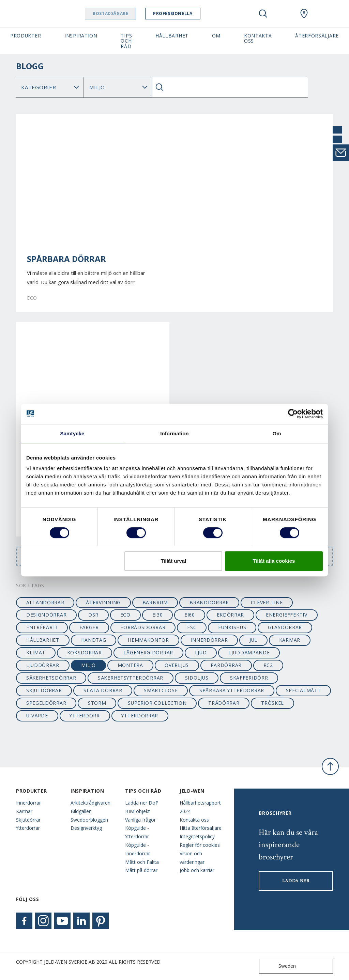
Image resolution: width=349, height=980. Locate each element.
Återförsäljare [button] (317, 36)
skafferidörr (249, 678)
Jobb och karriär (197, 870)
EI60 (190, 615)
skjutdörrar (44, 690)
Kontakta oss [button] (258, 38)
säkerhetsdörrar (51, 678)
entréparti (42, 627)
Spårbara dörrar (66, 259)
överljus (177, 665)
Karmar (24, 811)
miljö (88, 665)
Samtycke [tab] (72, 433)
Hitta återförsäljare (201, 828)
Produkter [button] (26, 36)
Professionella (190, 13)
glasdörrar (285, 627)
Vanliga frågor (140, 820)
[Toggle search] (263, 14)
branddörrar (209, 602)
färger (89, 627)
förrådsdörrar (143, 627)
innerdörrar (209, 640)
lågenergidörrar (148, 652)
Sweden (279, 966)
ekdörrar (231, 615)
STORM (97, 703)
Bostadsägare (128, 13)
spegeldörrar (46, 703)
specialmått (304, 690)
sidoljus (197, 678)
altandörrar (45, 602)
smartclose (161, 690)
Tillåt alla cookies (274, 561)
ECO (125, 615)
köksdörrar (85, 652)
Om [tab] (277, 433)
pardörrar (226, 665)
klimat (36, 652)
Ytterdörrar (28, 828)
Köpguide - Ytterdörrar (137, 832)
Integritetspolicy (197, 836)
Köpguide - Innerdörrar (138, 849)
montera (130, 665)
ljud (201, 652)
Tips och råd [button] (126, 41)
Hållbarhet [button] (172, 36)
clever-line (267, 602)
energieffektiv (287, 615)
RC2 (268, 665)
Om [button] (216, 36)
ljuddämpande (249, 652)
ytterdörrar (140, 715)
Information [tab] (174, 433)
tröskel (272, 703)
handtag (94, 640)
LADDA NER (296, 881)
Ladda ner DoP (142, 803)
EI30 (158, 615)
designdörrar (46, 615)
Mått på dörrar (141, 870)
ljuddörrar (43, 665)
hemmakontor (148, 640)
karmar (290, 640)
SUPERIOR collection (157, 703)
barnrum (155, 602)
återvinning (103, 602)
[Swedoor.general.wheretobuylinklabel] (304, 14)
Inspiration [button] (81, 36)
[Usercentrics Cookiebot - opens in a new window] (293, 414)
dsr (93, 615)
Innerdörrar (28, 803)
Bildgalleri (81, 811)
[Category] (50, 87)
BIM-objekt (138, 811)
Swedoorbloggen (89, 820)
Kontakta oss (194, 820)
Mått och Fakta (142, 862)
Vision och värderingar (192, 858)
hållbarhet (43, 640)
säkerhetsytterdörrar (131, 678)
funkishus (232, 627)
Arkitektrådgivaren (90, 803)
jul (253, 640)
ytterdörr (85, 715)
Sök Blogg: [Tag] (118, 87)
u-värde (37, 715)
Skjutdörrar (28, 820)
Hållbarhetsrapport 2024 (200, 807)
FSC (192, 627)
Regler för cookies (200, 845)
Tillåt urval (173, 561)
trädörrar (224, 703)
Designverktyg (86, 828)
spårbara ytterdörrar (232, 690)
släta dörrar (103, 690)
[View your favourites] (284, 14)
